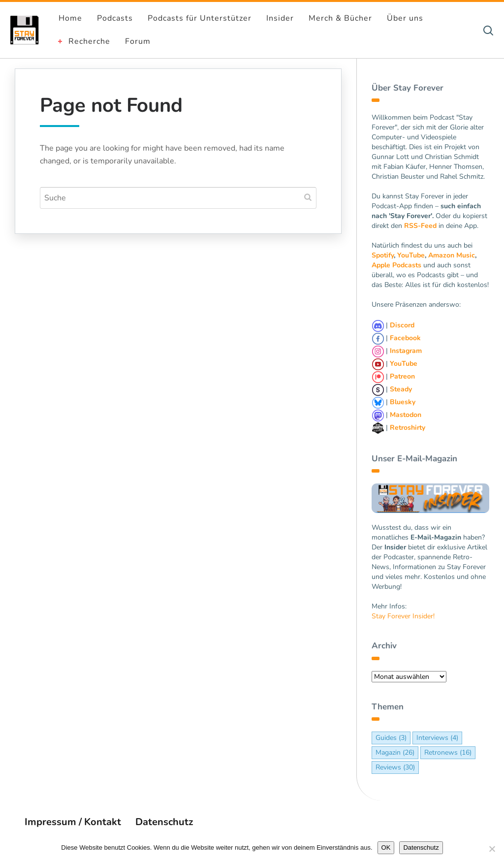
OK (386, 847)
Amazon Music (452, 255)
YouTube (411, 255)
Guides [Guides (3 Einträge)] (391, 738)
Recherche (89, 41)
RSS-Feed (420, 226)
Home (70, 18)
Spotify (383, 255)
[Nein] (492, 849)
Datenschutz (164, 822)
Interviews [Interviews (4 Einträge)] (437, 738)
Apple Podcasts (396, 265)
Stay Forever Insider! (403, 616)
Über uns (405, 18)
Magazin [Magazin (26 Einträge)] (395, 752)
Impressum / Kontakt (73, 822)
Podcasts (115, 18)
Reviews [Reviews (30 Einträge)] (395, 767)
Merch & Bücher (340, 18)
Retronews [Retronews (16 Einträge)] (448, 752)
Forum (138, 41)
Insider (280, 18)
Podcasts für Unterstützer (200, 18)
